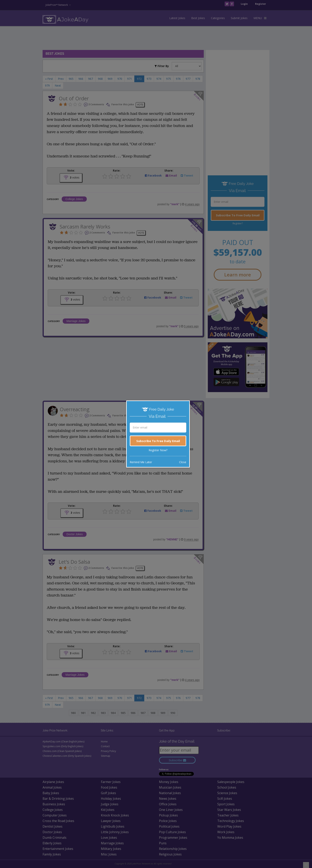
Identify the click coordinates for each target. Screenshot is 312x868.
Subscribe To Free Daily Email (158, 441)
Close (183, 462)
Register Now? (158, 450)
